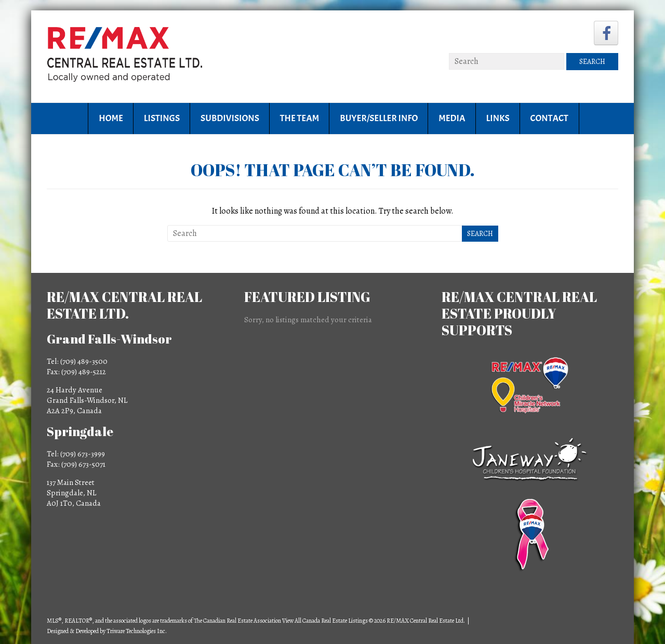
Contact (549, 118)
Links (498, 118)
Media (452, 118)
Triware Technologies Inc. (137, 631)
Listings (162, 118)
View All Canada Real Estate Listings (325, 621)
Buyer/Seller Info (379, 118)
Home (111, 118)
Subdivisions (230, 118)
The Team (300, 118)
